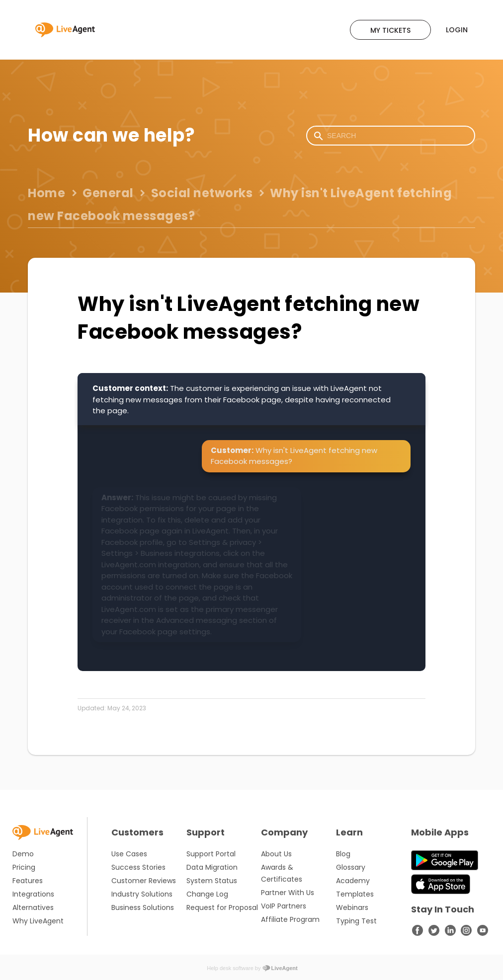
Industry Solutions (142, 894)
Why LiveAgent (38, 921)
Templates (355, 894)
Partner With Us (288, 893)
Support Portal (211, 854)
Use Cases (129, 854)
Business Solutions (143, 907)
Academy (353, 881)
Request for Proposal (222, 907)
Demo (23, 854)
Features (28, 881)
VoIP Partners (284, 906)
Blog (343, 854)
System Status (212, 881)
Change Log (207, 894)
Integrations (33, 894)
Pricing (24, 867)
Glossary (351, 867)
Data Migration (212, 867)
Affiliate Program (290, 919)
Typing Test (356, 921)
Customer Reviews (144, 881)
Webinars (352, 907)
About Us (276, 854)
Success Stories (138, 867)
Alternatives (33, 907)
